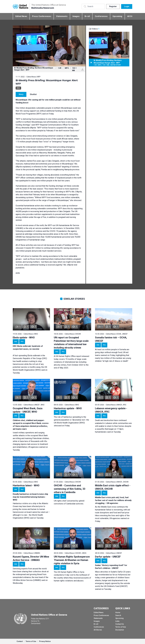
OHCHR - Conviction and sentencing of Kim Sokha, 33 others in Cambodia (69, 489)
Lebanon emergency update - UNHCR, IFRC (111, 410)
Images (76, 16)
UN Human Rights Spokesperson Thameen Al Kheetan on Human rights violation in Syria (72, 560)
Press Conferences (42, 16)
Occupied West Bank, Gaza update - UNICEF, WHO (28, 410)
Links (117, 621)
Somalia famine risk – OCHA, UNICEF (111, 339)
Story (21, 94)
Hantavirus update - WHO (68, 408)
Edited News (21, 16)
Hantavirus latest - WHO (26, 485)
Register (113, 6)
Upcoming (117, 16)
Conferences (101, 16)
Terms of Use (121, 627)
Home (118, 612)
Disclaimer (120, 630)
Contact (20, 641)
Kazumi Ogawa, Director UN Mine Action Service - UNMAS (31, 558)
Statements (62, 16)
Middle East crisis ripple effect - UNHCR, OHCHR (113, 487)
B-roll (87, 16)
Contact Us (120, 624)
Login (127, 6)
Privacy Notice (45, 641)
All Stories (98, 630)
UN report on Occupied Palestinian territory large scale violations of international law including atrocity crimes (71, 343)
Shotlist (33, 94)
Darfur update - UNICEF (108, 557)
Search (118, 615)
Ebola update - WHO (24, 338)
